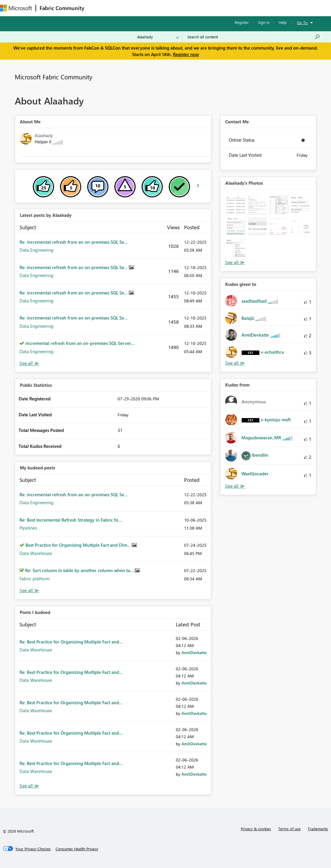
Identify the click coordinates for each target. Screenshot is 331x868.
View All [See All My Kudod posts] (29, 591)
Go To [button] (302, 23)
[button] (236, 205)
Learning (223, 8)
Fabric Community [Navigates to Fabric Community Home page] (62, 8)
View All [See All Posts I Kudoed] (29, 786)
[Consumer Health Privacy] (77, 849)
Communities (174, 8)
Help (283, 22)
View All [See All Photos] (235, 262)
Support (248, 8)
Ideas (148, 8)
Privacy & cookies (256, 829)
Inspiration (124, 8)
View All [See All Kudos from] (235, 486)
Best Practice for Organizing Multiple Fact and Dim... (79, 545)
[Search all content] (254, 37)
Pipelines (28, 528)
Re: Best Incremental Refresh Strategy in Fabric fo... (71, 520)
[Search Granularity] (158, 37)
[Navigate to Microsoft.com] (16, 8)
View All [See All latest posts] (29, 363)
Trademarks (318, 829)
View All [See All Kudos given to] (235, 363)
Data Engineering (36, 250)
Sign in (264, 22)
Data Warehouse (36, 553)
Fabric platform (35, 579)
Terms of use (289, 829)
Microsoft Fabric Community (53, 77)
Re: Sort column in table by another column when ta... (80, 570)
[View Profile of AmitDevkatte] (194, 652)
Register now (186, 54)
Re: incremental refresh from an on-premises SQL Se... (74, 242)
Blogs (201, 8)
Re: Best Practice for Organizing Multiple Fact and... (71, 642)
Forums (98, 8)
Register (242, 22)
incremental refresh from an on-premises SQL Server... (80, 343)
